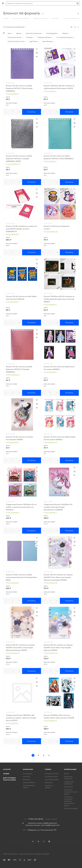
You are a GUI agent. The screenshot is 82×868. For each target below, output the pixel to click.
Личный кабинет (29, 782)
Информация (70, 769)
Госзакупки (49, 782)
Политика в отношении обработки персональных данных (69, 801)
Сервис (48, 769)
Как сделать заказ (51, 777)
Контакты (26, 777)
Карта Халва (68, 787)
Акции (6, 774)
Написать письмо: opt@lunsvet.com (43, 823)
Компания (28, 769)
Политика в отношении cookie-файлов (71, 792)
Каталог (7, 769)
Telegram (38, 841)
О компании (27, 774)
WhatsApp (49, 841)
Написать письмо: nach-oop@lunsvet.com (43, 825)
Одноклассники (44, 841)
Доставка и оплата (52, 774)
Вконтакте (33, 841)
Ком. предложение (52, 780)
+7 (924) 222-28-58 (35, 819)
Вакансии (27, 780)
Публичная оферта (71, 808)
